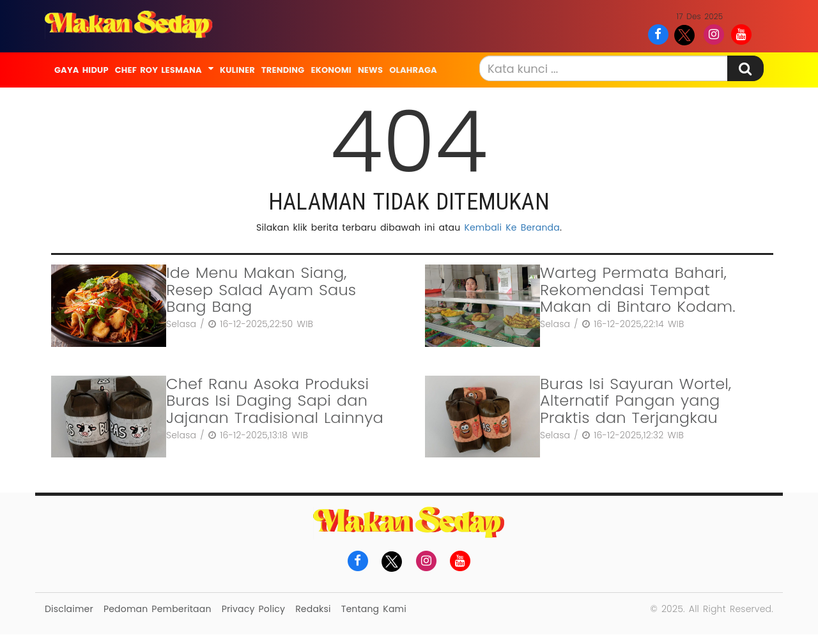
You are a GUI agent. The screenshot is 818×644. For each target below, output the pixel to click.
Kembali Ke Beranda (512, 227)
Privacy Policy (253, 609)
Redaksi (313, 609)
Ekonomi (331, 70)
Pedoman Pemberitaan (158, 609)
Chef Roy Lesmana (158, 70)
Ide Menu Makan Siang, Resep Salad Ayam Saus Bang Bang (261, 289)
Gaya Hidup (81, 70)
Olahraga (413, 70)
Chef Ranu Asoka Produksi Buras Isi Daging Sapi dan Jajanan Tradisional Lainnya (275, 401)
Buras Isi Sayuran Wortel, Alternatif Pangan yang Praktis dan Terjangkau (636, 401)
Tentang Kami (374, 609)
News (370, 70)
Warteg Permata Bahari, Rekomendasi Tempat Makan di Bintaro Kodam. (638, 289)
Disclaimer (69, 609)
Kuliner (237, 70)
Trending (283, 70)
